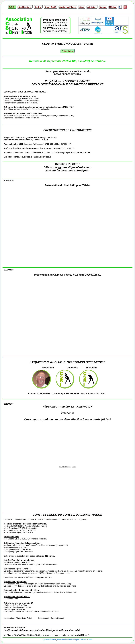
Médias (113, 7)
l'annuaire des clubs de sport (68, 640)
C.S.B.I (12, 7)
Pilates (83, 640)
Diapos (103, 7)
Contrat (38, 7)
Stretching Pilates (68, 7)
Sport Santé (51, 7)
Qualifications (25, 7)
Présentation (67, 51)
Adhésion (92, 7)
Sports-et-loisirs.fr (49, 640)
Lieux (82, 7)
